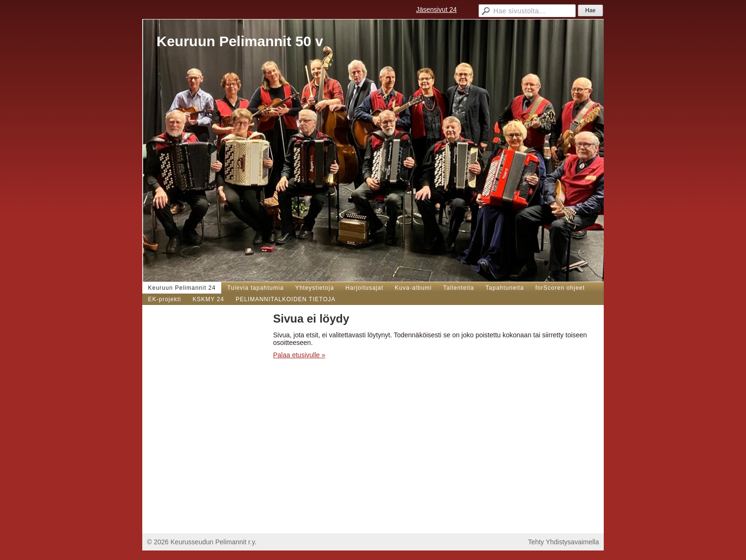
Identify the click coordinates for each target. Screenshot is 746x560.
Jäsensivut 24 (436, 10)
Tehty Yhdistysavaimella (564, 542)
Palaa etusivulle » (299, 355)
